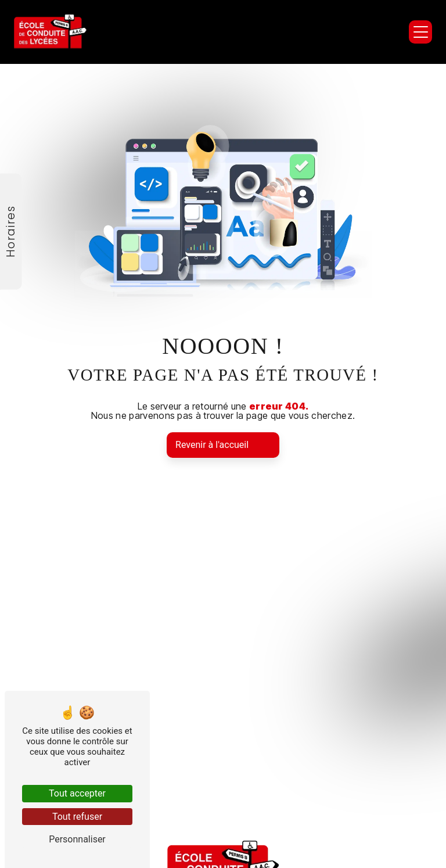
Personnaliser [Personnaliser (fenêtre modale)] (77, 839)
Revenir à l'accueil (212, 445)
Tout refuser (77, 817)
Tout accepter (77, 793)
